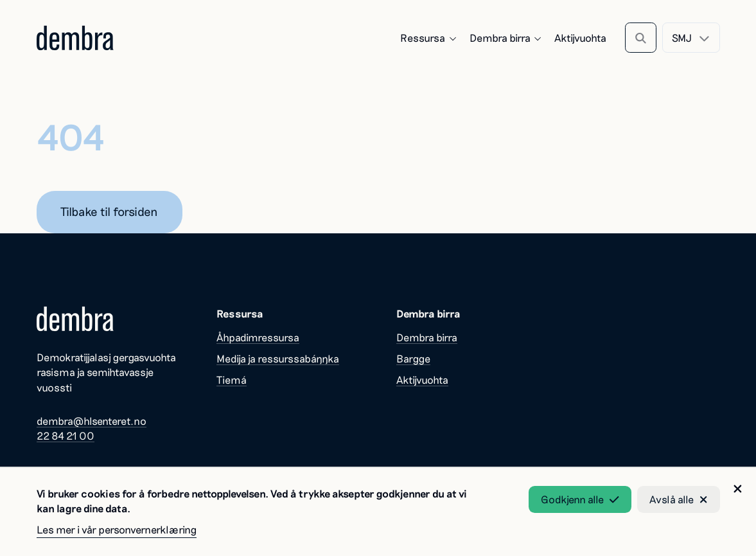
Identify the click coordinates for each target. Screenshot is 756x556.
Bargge (413, 358)
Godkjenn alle (580, 499)
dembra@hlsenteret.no (92, 421)
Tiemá (232, 380)
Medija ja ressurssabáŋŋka (278, 358)
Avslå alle (679, 499)
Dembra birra (506, 38)
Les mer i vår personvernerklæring (117, 529)
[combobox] (691, 38)
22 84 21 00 (66, 435)
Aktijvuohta (580, 38)
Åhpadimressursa (258, 337)
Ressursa (429, 38)
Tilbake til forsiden (109, 211)
